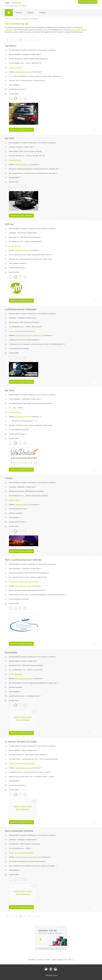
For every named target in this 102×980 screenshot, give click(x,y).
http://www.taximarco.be (23, 72)
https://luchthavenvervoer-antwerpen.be (29, 335)
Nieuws (19, 13)
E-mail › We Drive (15, 412)
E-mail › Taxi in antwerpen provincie (21, 853)
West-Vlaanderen (15, 54)
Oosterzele (26, 399)
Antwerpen (12, 233)
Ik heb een (88, 2)
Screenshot (38, 72)
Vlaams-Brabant (14, 661)
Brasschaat (22, 233)
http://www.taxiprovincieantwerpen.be (28, 857)
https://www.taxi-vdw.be (23, 586)
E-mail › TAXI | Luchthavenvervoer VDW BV (24, 582)
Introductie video (34, 696)
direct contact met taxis (79, 30)
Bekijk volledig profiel (21, 130)
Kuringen (19, 147)
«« (7, 40)
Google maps (36, 54)
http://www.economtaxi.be (24, 679)
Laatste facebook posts (18, 89)
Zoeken (30, 13)
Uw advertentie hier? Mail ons (51, 948)
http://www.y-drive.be (22, 504)
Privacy (55, 975)
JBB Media (49, 975)
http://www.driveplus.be (23, 768)
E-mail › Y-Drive (14, 500)
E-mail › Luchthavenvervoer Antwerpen (22, 331)
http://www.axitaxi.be (22, 165)
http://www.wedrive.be (23, 417)
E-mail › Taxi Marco (15, 68)
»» (38, 40)
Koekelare (26, 54)
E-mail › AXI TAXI (15, 160)
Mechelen (21, 487)
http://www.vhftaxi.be (22, 250)
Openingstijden (15, 85)
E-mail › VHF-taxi (15, 246)
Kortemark (26, 568)
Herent (24, 661)
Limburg (12, 147)
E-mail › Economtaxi (16, 674)
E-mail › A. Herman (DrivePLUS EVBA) (22, 763)
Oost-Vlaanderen (15, 399)
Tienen (24, 750)
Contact (43, 13)
